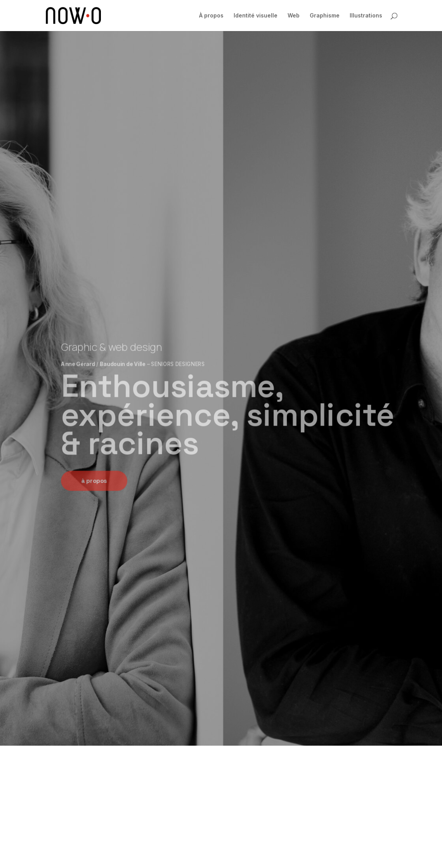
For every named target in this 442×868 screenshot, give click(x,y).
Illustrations (366, 16)
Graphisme (325, 16)
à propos (94, 481)
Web (294, 16)
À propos (211, 16)
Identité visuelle (256, 16)
